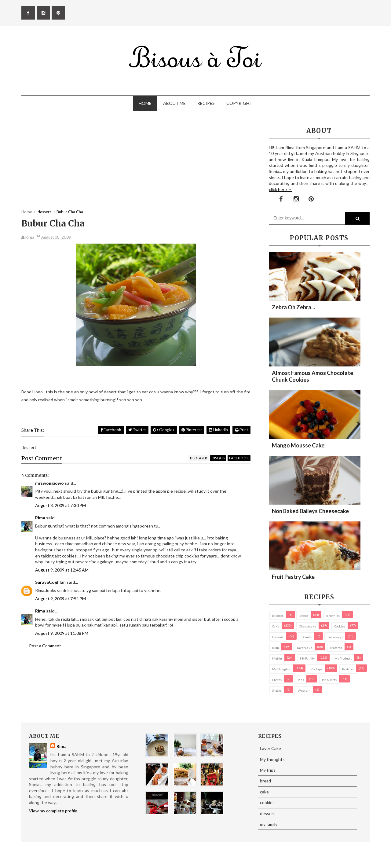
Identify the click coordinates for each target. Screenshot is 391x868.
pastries (348, 669)
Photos (277, 680)
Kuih (276, 648)
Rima (40, 518)
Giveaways (335, 637)
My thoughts (281, 669)
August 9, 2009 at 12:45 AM (62, 570)
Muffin (277, 658)
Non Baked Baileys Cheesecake (310, 511)
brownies (333, 616)
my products (343, 658)
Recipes (206, 103)
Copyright (239, 103)
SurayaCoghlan (50, 582)
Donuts (307, 637)
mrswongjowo (49, 483)
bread (304, 616)
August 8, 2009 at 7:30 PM (60, 505)
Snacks (277, 690)
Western (304, 690)
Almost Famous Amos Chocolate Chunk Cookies (312, 376)
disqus (218, 458)
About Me (174, 103)
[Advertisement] (136, 166)
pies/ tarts (329, 680)
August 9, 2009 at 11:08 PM (62, 633)
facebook (239, 458)
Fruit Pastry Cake (293, 577)
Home (145, 103)
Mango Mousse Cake (298, 445)
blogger (199, 458)
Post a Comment (45, 646)
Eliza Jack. (197, 856)
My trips (316, 669)
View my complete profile (53, 811)
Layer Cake (305, 648)
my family (307, 658)
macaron (336, 648)
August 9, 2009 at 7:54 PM (60, 599)
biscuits (278, 616)
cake (276, 626)
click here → (280, 189)
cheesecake (308, 626)
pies (301, 680)
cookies (340, 626)
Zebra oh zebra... (293, 307)
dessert (278, 637)
